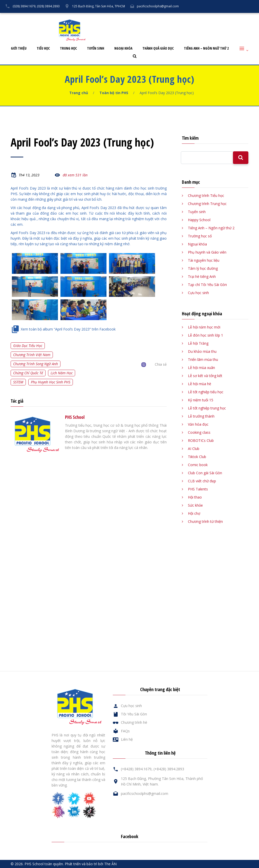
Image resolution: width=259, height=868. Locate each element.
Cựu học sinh (187, 17)
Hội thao (195, 497)
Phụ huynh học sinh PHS (51, 382)
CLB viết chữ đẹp (202, 481)
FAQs (210, 17)
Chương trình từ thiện (205, 521)
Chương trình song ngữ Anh (36, 364)
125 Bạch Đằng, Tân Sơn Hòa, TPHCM (99, 6)
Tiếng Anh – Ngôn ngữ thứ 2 (206, 48)
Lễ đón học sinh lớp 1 (206, 335)
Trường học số (200, 236)
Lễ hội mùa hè (200, 384)
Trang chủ (79, 93)
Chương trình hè (134, 722)
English (249, 17)
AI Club (194, 449)
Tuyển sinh (96, 48)
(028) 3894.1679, (24, 6)
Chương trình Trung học (207, 204)
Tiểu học (43, 48)
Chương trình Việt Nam (32, 355)
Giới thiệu (19, 48)
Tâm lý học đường (203, 268)
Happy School (199, 220)
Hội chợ (194, 513)
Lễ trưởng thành (201, 416)
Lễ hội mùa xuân (201, 368)
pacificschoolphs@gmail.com (158, 6)
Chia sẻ (161, 364)
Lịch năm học (62, 373)
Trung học (68, 48)
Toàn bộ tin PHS (114, 93)
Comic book (198, 465)
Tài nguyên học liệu (204, 260)
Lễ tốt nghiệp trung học (207, 408)
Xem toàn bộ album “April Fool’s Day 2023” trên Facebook (68, 329)
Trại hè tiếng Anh (202, 276)
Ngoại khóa (123, 48)
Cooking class (199, 432)
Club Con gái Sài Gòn (205, 473)
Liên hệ (229, 17)
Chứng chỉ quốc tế (28, 373)
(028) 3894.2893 (48, 6)
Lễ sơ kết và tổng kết (205, 376)
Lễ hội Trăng (198, 343)
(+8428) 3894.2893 (169, 769)
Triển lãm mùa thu (203, 359)
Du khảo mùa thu (202, 351)
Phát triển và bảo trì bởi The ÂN (91, 864)
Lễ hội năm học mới (204, 327)
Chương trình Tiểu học (206, 195)
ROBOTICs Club (201, 440)
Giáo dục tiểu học (28, 346)
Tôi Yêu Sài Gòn (157, 17)
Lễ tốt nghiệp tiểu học (206, 392)
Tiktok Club (197, 457)
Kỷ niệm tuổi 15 (201, 400)
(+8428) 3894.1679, (137, 769)
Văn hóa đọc (198, 424)
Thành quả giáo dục (158, 48)
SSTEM (18, 382)
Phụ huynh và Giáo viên (207, 252)
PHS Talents (198, 489)
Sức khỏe (195, 505)
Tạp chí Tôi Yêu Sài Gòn (207, 285)
